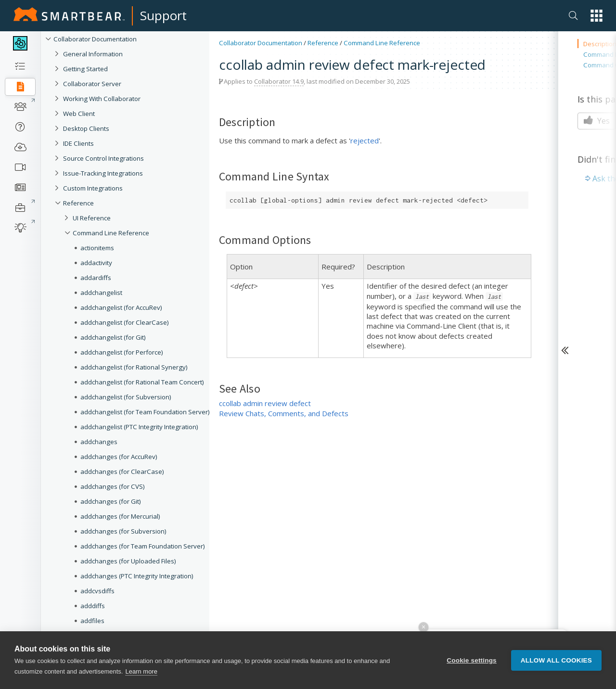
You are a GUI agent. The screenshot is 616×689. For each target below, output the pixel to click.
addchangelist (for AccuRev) (121, 307)
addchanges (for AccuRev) (119, 457)
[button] (597, 16)
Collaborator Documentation (95, 39)
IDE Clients (78, 143)
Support (163, 15)
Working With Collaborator (102, 99)
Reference (78, 203)
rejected (365, 140)
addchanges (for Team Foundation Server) (143, 546)
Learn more (141, 671)
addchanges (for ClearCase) (122, 472)
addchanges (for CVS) (113, 486)
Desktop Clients (86, 128)
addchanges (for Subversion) (123, 531)
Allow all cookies (556, 660)
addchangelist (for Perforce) (122, 352)
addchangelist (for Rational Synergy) (134, 367)
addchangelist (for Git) (113, 337)
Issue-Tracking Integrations (103, 173)
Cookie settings (472, 660)
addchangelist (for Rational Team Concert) (142, 382)
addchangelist (101, 293)
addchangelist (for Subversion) (126, 397)
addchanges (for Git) (111, 501)
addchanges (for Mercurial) (120, 516)
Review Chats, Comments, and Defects (284, 413)
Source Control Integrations (103, 158)
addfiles (92, 621)
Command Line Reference (111, 233)
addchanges (99, 442)
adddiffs (93, 606)
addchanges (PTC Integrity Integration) (137, 576)
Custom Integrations (93, 188)
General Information (93, 54)
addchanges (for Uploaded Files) (128, 561)
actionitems (97, 248)
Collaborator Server (92, 84)
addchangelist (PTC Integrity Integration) (139, 427)
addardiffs (96, 278)
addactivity (96, 263)
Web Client (79, 114)
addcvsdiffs (97, 591)
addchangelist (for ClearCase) (125, 322)
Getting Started (85, 69)
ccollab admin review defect (265, 403)
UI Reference (92, 218)
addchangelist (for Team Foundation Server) (145, 412)
